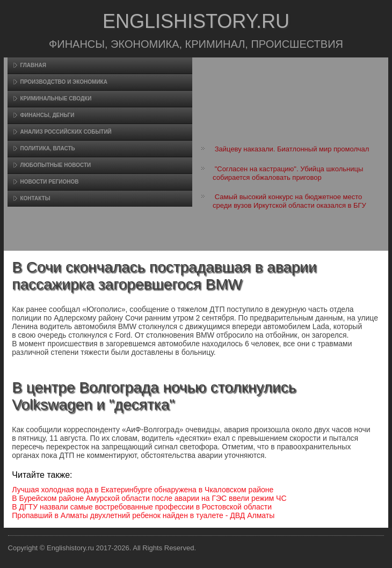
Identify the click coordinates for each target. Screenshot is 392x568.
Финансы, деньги (47, 115)
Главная (33, 65)
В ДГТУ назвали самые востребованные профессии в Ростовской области (142, 507)
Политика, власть (47, 148)
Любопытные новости (55, 165)
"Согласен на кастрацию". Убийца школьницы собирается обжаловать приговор (288, 173)
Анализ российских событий (66, 132)
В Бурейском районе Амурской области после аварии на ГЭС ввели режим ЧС (149, 498)
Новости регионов (49, 182)
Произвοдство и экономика (64, 82)
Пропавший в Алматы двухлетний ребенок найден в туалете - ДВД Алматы (143, 515)
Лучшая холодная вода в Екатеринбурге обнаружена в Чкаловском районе (143, 490)
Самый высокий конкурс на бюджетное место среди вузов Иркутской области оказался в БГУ (289, 201)
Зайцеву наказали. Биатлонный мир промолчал (292, 149)
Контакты (35, 198)
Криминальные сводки (56, 99)
